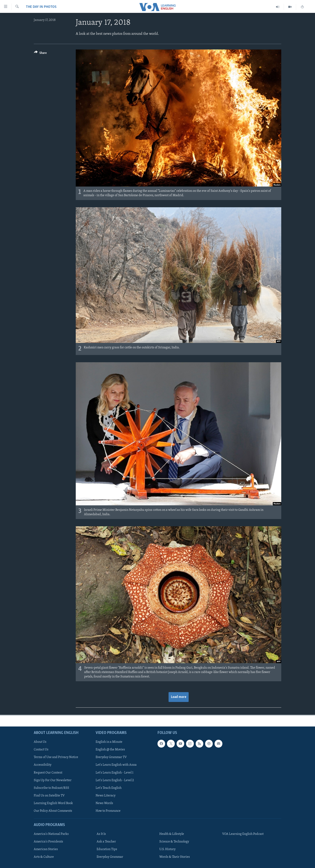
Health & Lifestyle (172, 834)
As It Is (101, 834)
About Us (40, 742)
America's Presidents (48, 842)
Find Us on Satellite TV (49, 796)
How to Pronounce (108, 811)
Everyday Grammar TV (111, 757)
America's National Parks (51, 834)
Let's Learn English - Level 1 (115, 773)
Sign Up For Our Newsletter (53, 780)
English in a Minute (109, 742)
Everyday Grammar (110, 857)
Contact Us (41, 750)
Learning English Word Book (53, 803)
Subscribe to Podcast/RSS (51, 788)
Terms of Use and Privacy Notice (56, 757)
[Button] (40, 54)
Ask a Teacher (106, 842)
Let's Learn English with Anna (116, 765)
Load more (179, 697)
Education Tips (107, 849)
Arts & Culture (44, 857)
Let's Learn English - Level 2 (115, 780)
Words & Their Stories (175, 857)
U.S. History (167, 849)
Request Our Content (48, 773)
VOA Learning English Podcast (243, 834)
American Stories (46, 849)
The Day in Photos (41, 7)
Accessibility (43, 765)
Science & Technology (174, 842)
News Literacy (106, 796)
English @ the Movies (110, 750)
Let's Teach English (109, 788)
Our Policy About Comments (53, 811)
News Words (104, 803)
